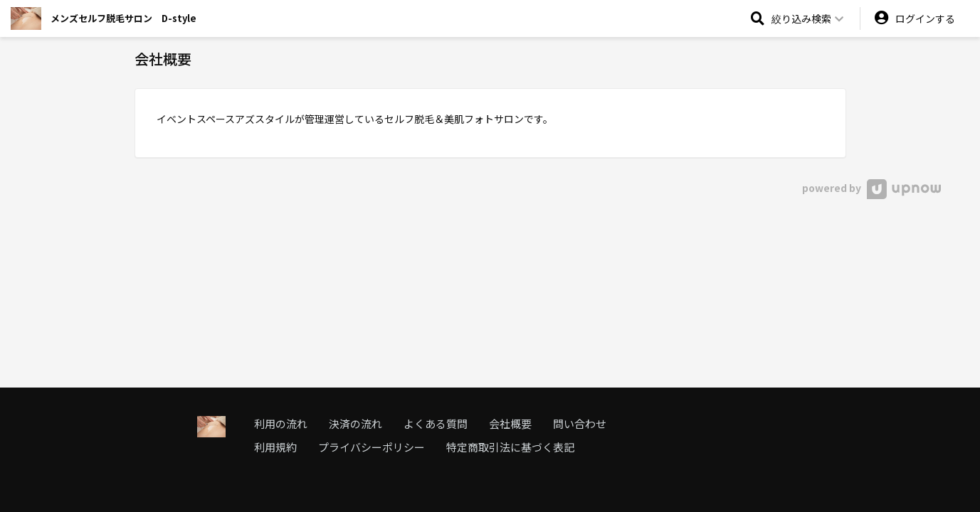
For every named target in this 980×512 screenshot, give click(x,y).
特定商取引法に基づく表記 (510, 447)
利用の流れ (281, 423)
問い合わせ (580, 423)
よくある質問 (436, 423)
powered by (871, 188)
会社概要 (510, 423)
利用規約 (275, 447)
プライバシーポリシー (372, 447)
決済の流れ (355, 423)
